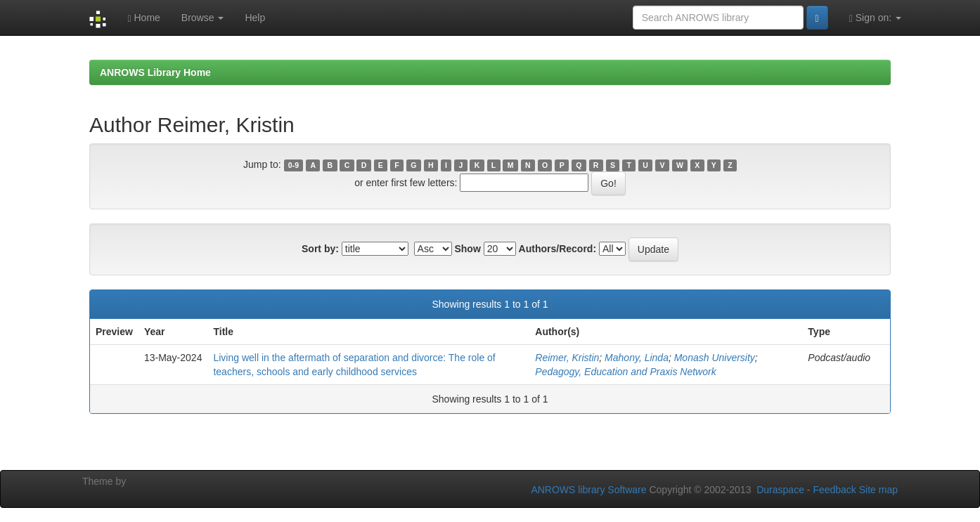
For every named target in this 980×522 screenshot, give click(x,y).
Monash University (715, 358)
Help (255, 18)
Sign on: (875, 18)
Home (143, 18)
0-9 (294, 165)
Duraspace (780, 490)
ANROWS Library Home (155, 72)
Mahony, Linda (637, 358)
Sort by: (320, 249)
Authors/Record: (557, 249)
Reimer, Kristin (567, 358)
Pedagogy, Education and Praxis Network (625, 372)
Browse (203, 18)
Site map (878, 490)
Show (467, 249)
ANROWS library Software (588, 490)
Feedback (834, 490)
